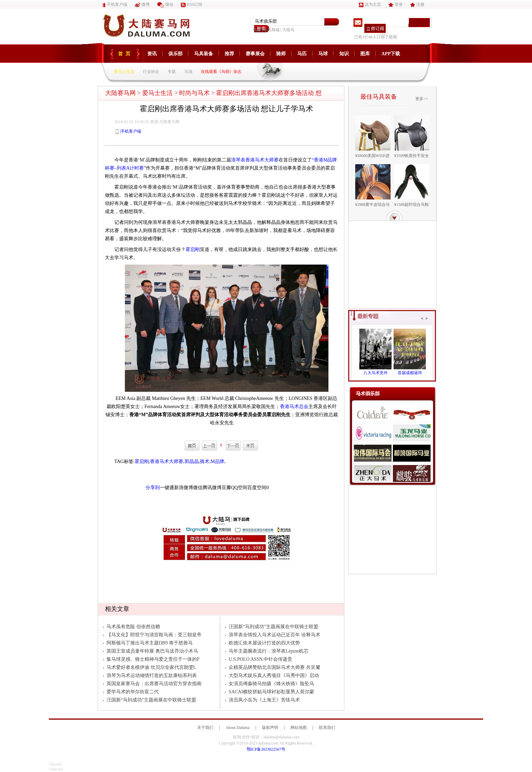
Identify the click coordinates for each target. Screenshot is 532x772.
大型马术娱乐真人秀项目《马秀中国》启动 (272, 675)
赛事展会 (255, 54)
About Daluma (238, 728)
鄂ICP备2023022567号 (266, 749)
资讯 (152, 54)
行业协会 (151, 72)
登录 (396, 4)
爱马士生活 (124, 72)
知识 (344, 54)
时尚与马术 (194, 93)
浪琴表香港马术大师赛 (255, 160)
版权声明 (270, 728)
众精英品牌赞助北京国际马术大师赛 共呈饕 (273, 667)
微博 (142, 4)
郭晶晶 (192, 461)
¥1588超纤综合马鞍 (412, 205)
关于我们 (205, 728)
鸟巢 (257, 30)
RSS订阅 (192, 4)
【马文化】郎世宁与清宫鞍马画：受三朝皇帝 (152, 635)
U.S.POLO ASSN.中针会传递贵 (259, 659)
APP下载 (391, 54)
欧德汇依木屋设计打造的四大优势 (263, 643)
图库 (365, 54)
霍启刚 (193, 249)
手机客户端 (115, 4)
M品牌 (217, 461)
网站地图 (299, 728)
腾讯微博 (212, 488)
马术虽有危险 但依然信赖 (132, 627)
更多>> (422, 99)
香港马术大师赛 (167, 461)
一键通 (167, 488)
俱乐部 (175, 54)
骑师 (281, 54)
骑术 (205, 461)
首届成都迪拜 (410, 373)
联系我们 (327, 728)
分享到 (153, 488)
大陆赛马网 (120, 93)
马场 (188, 72)
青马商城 (271, 30)
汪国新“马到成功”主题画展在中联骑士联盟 (150, 700)
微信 (165, 4)
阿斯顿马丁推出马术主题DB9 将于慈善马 (148, 643)
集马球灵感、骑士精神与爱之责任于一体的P (151, 659)
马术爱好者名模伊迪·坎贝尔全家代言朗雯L (150, 667)
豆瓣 (226, 488)
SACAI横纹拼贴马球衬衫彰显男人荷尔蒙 (270, 692)
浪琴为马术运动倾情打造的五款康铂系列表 (150, 675)
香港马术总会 (294, 407)
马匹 (302, 54)
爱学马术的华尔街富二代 (131, 692)
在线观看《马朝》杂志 (221, 72)
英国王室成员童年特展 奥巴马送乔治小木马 (151, 651)
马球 (323, 54)
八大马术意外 (376, 373)
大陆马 (288, 30)
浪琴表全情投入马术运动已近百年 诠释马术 (273, 635)
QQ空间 (239, 488)
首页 (126, 54)
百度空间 (257, 488)
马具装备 (204, 54)
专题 (172, 72)
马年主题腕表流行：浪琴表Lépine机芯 (267, 651)
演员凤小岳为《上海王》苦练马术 (263, 700)
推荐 (229, 54)
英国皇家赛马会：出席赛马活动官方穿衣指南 (152, 684)
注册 (417, 4)
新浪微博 (184, 488)
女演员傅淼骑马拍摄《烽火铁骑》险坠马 (270, 684)
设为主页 (370, 4)
